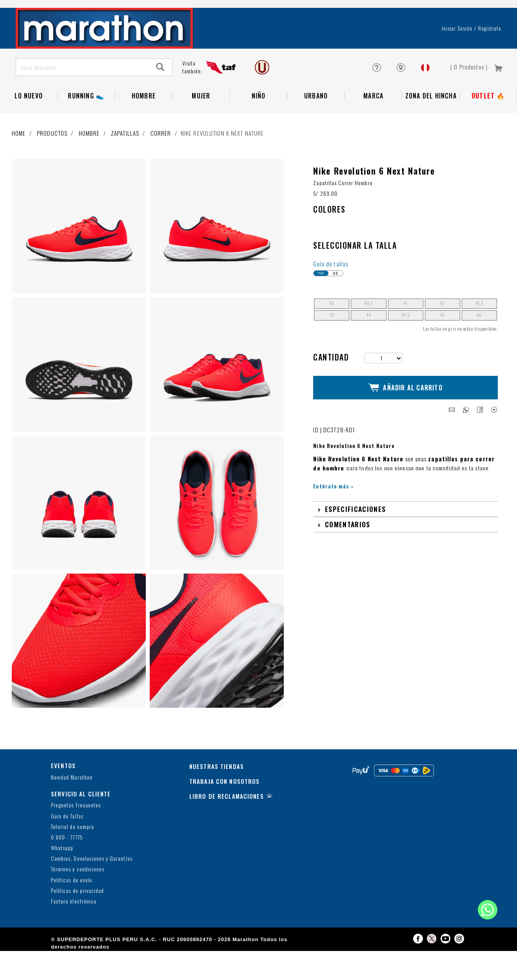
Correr (161, 156)
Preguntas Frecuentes (76, 834)
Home (19, 156)
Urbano (316, 119)
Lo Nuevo (29, 119)
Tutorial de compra (73, 855)
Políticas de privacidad (77, 920)
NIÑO (259, 119)
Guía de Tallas (67, 845)
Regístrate (490, 51)
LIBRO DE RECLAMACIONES (227, 825)
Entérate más (333, 508)
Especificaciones (355, 531)
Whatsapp (62, 877)
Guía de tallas (331, 293)
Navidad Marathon (72, 806)
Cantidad (331, 386)
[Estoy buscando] (83, 90)
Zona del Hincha (431, 119)
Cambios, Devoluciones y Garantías (92, 888)
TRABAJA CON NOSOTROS (225, 810)
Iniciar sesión (457, 51)
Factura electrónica (74, 930)
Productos (52, 156)
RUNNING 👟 (86, 119)
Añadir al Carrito (405, 413)
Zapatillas (125, 156)
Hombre (144, 119)
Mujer (201, 119)
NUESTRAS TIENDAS (217, 795)
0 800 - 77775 (67, 866)
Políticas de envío (72, 909)
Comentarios (348, 546)
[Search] (160, 90)
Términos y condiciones (78, 898)
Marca (373, 119)
